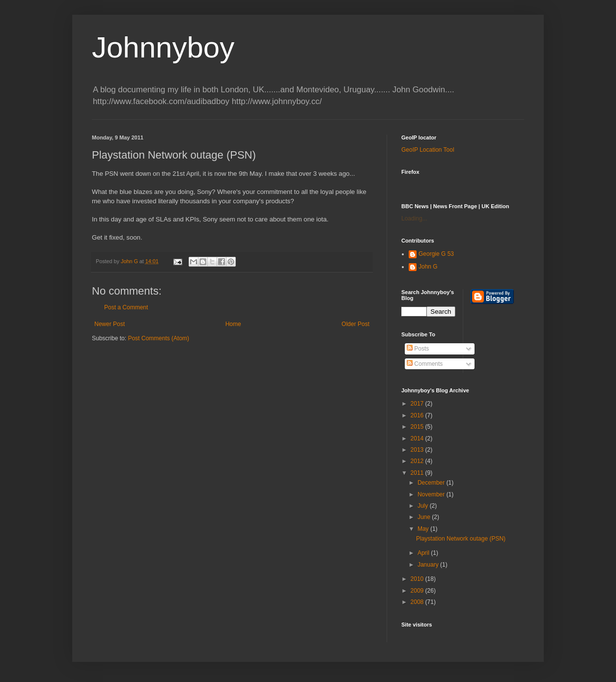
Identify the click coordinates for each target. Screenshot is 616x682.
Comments (425, 364)
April (424, 553)
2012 (418, 461)
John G (428, 267)
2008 (418, 602)
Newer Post (110, 324)
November (432, 494)
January (429, 565)
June (425, 517)
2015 (418, 427)
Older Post (355, 324)
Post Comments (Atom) (158, 338)
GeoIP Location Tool (428, 150)
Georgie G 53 (436, 254)
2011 (418, 473)
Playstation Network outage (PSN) (461, 539)
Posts (418, 349)
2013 (418, 450)
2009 (418, 591)
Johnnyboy (163, 47)
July (424, 506)
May (424, 529)
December (432, 483)
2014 (418, 438)
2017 (418, 404)
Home (233, 324)
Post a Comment (126, 307)
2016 (418, 415)
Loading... (414, 218)
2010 (418, 579)
